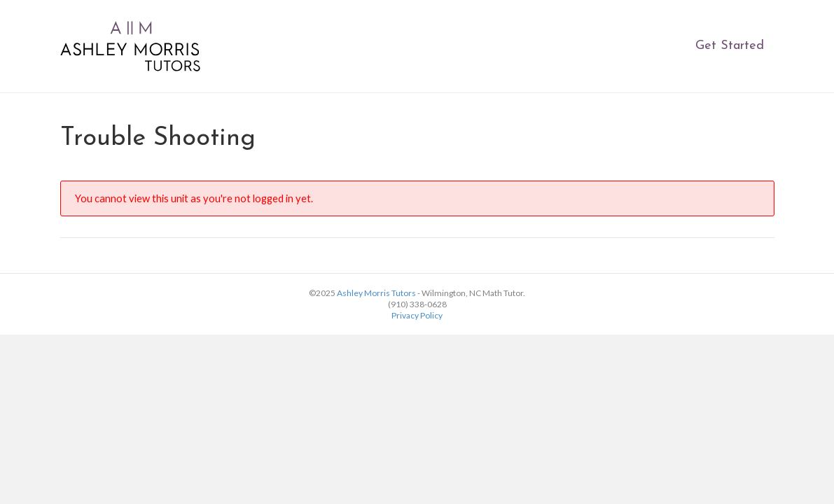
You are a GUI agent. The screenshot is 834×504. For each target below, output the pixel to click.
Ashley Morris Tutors (376, 293)
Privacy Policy (417, 315)
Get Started (730, 46)
